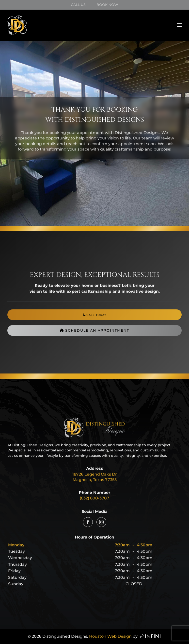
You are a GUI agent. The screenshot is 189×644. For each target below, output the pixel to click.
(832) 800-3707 (94, 500)
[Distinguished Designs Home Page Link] (94, 434)
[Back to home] (17, 25)
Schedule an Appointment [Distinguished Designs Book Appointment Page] (94, 334)
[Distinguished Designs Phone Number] (94, 319)
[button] (179, 25)
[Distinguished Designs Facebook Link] (88, 525)
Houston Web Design (110, 638)
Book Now (107, 5)
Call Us (78, 5)
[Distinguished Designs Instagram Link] (101, 525)
